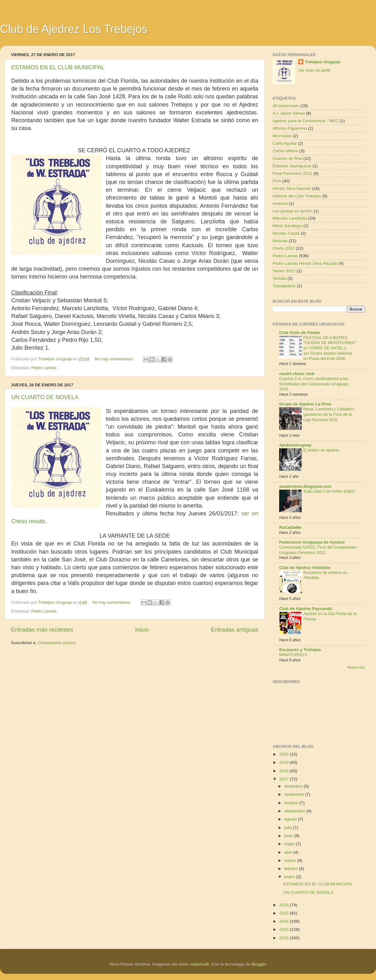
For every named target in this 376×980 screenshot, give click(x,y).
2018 (285, 771)
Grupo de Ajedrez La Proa (305, 404)
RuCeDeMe (290, 527)
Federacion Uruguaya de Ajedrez (312, 542)
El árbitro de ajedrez (321, 450)
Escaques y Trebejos (300, 650)
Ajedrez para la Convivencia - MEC (305, 121)
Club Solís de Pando (300, 333)
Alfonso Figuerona (290, 128)
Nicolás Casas (286, 233)
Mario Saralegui (287, 226)
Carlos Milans (285, 151)
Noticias (280, 241)
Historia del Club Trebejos (297, 196)
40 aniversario (286, 106)
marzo (291, 860)
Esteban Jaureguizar (292, 166)
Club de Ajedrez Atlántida (305, 568)
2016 (285, 905)
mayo (290, 844)
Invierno (280, 203)
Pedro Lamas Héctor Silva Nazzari (305, 263)
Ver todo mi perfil (314, 70)
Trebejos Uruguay (322, 62)
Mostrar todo (356, 667)
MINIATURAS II (293, 655)
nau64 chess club (297, 374)
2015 (285, 913)
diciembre (294, 786)
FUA (277, 181)
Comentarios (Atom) (57, 643)
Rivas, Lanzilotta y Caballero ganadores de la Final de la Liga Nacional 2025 (329, 414)
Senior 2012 (284, 271)
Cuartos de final (287, 158)
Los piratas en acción (293, 211)
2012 (285, 938)
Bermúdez (282, 136)
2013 (285, 929)
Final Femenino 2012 (292, 173)
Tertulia (279, 278)
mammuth (200, 964)
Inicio (142, 630)
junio (289, 836)
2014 (285, 921)
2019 (285, 762)
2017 (285, 779)
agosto (291, 819)
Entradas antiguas (235, 630)
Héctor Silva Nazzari (292, 188)
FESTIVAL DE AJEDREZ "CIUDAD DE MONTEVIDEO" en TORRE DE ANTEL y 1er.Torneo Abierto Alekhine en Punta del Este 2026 (330, 348)
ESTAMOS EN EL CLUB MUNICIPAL (58, 67)
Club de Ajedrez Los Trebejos (74, 29)
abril (289, 852)
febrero (292, 869)
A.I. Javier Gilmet (289, 113)
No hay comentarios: (115, 359)
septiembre (295, 811)
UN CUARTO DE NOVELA (45, 397)
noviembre (295, 794)
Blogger (259, 964)
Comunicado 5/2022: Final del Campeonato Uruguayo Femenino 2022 (318, 550)
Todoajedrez (284, 286)
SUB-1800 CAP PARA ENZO (329, 491)
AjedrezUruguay (295, 445)
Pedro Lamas (44, 368)
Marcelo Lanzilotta (290, 218)
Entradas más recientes (42, 630)
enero (290, 877)
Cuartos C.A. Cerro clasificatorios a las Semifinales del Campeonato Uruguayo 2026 (314, 384)
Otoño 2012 (284, 248)
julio (289, 828)
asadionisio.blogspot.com (305, 486)
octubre (292, 803)
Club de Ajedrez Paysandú (306, 609)
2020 (285, 754)
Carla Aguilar (285, 143)
